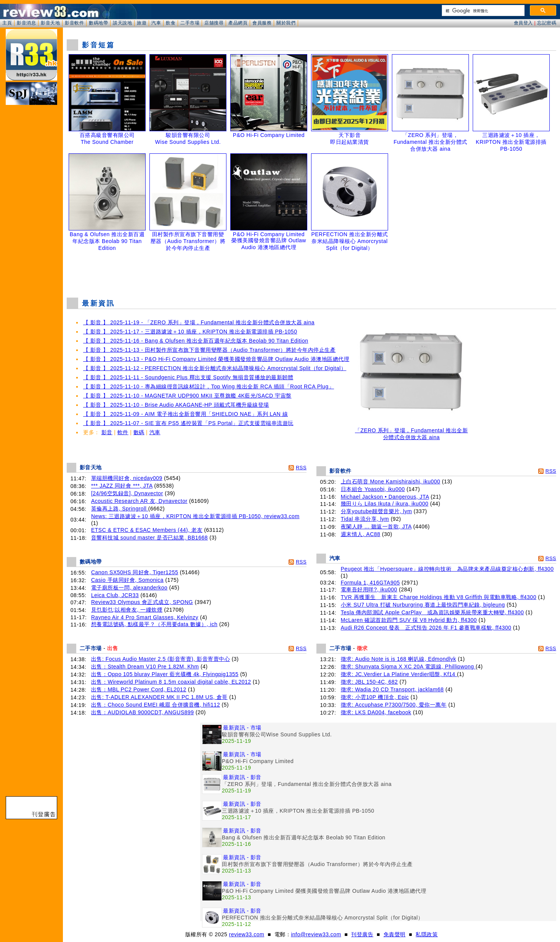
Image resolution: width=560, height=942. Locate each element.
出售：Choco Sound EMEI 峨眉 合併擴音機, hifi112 (156, 705)
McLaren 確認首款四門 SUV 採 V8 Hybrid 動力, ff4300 (409, 620)
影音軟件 (74, 23)
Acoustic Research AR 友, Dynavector (139, 501)
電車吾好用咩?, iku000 (369, 589)
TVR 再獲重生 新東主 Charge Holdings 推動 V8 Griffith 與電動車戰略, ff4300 (439, 597)
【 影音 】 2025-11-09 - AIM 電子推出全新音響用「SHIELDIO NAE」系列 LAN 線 (185, 414)
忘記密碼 (547, 23)
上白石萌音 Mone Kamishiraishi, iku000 (391, 481)
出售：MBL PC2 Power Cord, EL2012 (139, 689)
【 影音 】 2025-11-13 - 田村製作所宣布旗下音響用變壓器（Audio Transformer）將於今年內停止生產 (209, 350)
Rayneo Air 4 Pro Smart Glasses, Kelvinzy (145, 617)
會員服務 (262, 23)
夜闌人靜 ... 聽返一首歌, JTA (376, 527)
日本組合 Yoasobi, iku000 (373, 489)
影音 (107, 432)
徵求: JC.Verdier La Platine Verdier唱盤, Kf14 (399, 674)
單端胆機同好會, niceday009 (127, 478)
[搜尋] (482, 11)
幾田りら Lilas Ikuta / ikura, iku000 (385, 504)
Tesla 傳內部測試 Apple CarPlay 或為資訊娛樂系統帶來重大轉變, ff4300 (432, 612)
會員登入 (523, 23)
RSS (301, 468)
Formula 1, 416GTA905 (370, 583)
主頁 (7, 23)
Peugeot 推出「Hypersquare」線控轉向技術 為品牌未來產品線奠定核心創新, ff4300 (447, 569)
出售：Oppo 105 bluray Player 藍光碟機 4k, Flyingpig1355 (165, 674)
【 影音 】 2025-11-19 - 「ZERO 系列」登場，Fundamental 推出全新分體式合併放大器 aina (199, 322)
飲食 (171, 23)
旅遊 (142, 23)
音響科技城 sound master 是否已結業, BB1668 (149, 538)
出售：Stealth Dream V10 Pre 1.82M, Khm (145, 667)
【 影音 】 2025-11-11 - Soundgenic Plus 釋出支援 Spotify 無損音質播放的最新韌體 (188, 377)
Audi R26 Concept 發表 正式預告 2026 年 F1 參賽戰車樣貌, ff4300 (426, 628)
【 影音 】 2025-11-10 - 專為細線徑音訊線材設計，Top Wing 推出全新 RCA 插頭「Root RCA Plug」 (209, 386)
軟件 (123, 432)
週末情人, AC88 (361, 534)
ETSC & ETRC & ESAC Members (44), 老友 (147, 530)
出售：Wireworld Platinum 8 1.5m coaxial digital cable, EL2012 (171, 682)
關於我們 (286, 23)
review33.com (247, 934)
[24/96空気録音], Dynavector (127, 493)
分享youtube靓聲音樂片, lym (376, 511)
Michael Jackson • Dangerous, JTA (385, 497)
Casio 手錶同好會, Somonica (127, 580)
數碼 (139, 432)
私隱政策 (427, 934)
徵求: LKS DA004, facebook (376, 712)
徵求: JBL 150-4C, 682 (369, 682)
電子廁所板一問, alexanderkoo (129, 588)
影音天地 (50, 23)
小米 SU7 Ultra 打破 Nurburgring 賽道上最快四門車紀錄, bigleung (423, 605)
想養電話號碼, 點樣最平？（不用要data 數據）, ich (154, 624)
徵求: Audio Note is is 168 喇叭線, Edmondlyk (399, 659)
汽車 (156, 23)
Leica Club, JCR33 (115, 595)
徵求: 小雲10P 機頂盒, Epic (375, 697)
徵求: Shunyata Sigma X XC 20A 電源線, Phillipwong (408, 667)
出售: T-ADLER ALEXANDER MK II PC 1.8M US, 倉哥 (159, 697)
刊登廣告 (362, 934)
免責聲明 (395, 934)
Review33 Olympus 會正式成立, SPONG (142, 602)
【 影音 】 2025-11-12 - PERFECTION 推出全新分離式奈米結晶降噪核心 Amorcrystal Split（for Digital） (215, 368)
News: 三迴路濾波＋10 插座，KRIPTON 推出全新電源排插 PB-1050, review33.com (195, 516)
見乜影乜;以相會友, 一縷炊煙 (127, 610)
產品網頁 (238, 23)
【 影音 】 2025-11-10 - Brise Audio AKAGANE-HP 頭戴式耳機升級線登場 (176, 405)
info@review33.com (316, 934)
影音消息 (26, 23)
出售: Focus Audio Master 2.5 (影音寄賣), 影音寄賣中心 (160, 659)
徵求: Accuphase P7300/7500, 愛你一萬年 (394, 705)
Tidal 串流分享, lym (365, 519)
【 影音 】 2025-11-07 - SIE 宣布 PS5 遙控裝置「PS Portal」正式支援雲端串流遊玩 (188, 423)
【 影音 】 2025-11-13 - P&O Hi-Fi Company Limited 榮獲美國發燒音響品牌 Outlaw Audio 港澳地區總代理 (216, 359)
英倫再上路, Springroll (120, 509)
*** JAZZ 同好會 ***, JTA (122, 486)
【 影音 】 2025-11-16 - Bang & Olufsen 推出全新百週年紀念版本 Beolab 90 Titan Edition (196, 341)
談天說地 (122, 23)
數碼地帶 (98, 23)
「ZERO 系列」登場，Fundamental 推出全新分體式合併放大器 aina (411, 431)
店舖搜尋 (214, 23)
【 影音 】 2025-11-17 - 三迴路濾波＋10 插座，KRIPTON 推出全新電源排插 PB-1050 (190, 332)
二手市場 (190, 23)
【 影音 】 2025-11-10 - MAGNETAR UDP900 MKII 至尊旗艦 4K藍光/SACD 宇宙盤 (187, 396)
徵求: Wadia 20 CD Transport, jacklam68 (392, 689)
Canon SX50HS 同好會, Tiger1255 (135, 572)
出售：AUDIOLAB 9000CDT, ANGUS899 (143, 712)
